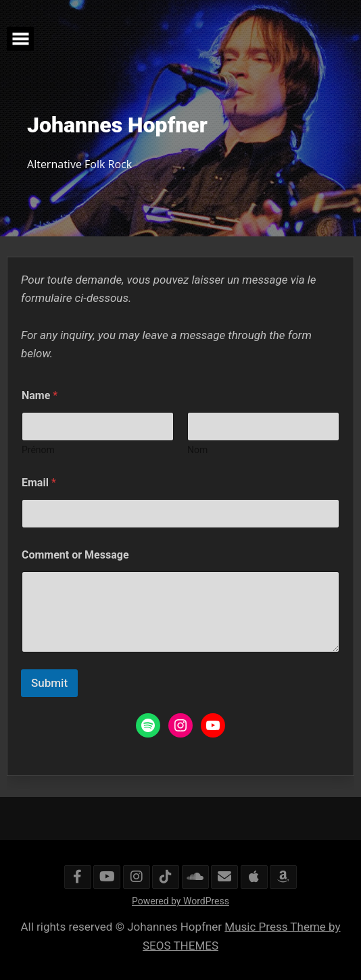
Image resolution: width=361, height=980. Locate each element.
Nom (197, 450)
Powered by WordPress (180, 901)
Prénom (38, 450)
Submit (49, 683)
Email (39, 483)
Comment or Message (75, 555)
